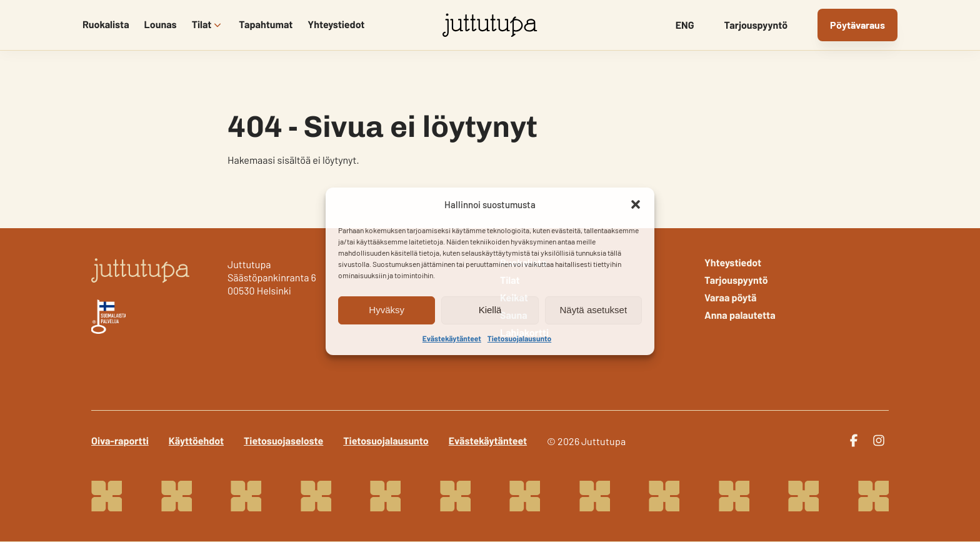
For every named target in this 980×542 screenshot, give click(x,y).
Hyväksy (387, 310)
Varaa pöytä (731, 298)
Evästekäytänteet (452, 339)
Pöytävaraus (857, 25)
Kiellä (490, 310)
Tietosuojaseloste (283, 441)
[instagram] (879, 441)
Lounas (161, 25)
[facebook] (854, 441)
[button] (636, 204)
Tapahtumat (266, 25)
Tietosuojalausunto (519, 339)
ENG (685, 25)
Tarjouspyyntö (756, 25)
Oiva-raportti (120, 441)
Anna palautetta (740, 316)
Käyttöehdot (196, 441)
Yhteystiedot (336, 25)
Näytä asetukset (594, 310)
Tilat (202, 25)
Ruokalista (106, 25)
